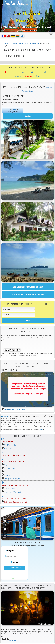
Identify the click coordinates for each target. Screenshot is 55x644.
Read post (13, 640)
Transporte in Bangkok (13, 479)
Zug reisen (8, 465)
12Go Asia (14, 579)
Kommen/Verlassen (11, 72)
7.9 (15, 109)
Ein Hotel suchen (11, 445)
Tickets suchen (14, 568)
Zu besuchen (36, 72)
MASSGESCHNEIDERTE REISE (14, 499)
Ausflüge (28, 76)
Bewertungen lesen (12, 112)
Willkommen (6, 43)
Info (38, 76)
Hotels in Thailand (18, 43)
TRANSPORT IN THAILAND (13, 462)
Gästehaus (8, 449)
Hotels (25, 72)
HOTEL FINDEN (8, 442)
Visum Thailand (10, 489)
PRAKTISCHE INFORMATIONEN (15, 485)
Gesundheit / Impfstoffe (13, 492)
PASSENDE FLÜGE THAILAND (14, 455)
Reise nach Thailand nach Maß (16, 502)
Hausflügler (9, 472)
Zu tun (47, 72)
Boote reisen (9, 475)
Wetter (18, 76)
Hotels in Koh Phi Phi (32, 43)
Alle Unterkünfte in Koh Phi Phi (15, 410)
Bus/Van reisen (10, 468)
